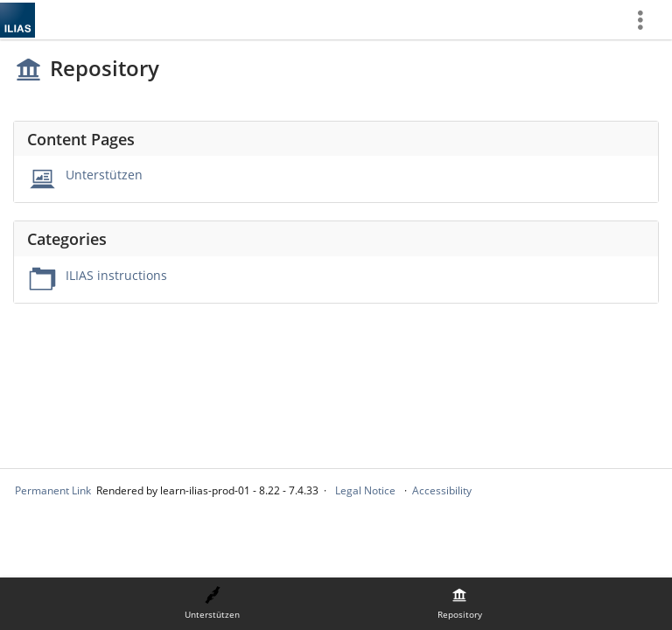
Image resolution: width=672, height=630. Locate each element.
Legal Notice (365, 490)
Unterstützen (104, 175)
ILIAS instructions (116, 275)
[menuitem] (647, 20)
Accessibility (442, 490)
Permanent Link (53, 490)
